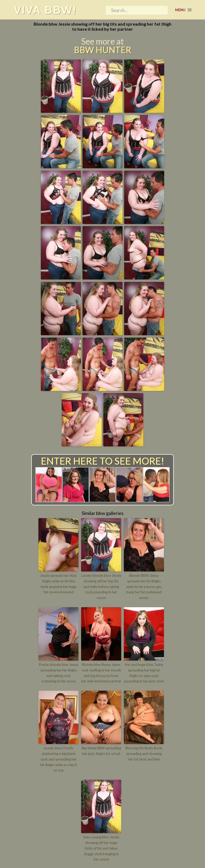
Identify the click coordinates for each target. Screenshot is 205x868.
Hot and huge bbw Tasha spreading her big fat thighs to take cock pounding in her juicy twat (144, 673)
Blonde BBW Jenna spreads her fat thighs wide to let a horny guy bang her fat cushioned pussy (144, 587)
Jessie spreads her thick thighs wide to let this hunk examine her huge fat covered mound (58, 584)
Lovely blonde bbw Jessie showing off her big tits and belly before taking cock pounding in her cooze (101, 587)
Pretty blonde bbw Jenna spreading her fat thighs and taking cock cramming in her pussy (59, 673)
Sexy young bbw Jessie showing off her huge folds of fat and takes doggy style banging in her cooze (101, 848)
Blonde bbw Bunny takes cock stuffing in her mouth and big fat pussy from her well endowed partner (101, 673)
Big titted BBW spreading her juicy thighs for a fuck (101, 751)
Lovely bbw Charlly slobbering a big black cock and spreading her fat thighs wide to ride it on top (58, 759)
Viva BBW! (45, 10)
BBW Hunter (103, 50)
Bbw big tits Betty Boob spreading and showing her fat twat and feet (144, 754)
